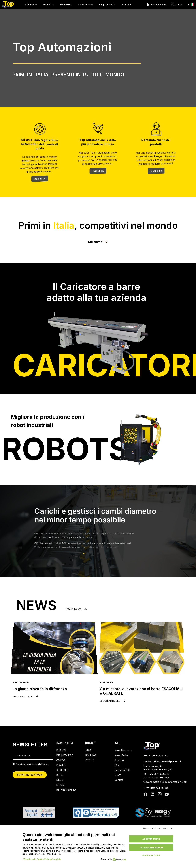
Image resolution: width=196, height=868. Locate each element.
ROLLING (91, 755)
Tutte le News (90, 607)
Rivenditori (66, 5)
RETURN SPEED (66, 790)
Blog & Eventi (106, 5)
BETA (59, 775)
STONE (90, 760)
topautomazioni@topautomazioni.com (165, 782)
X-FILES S (62, 770)
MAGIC (60, 785)
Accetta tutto (151, 839)
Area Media (121, 755)
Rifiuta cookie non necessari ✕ (158, 829)
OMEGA (61, 760)
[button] (191, 4)
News (118, 775)
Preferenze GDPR (151, 855)
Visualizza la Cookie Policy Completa (42, 859)
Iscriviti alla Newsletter (30, 775)
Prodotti (47, 5)
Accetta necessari (151, 847)
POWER (61, 765)
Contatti (127, 5)
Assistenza (84, 5)
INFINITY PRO (65, 755)
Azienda (29, 5)
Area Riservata (123, 750)
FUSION (61, 750)
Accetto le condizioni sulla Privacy (32, 764)
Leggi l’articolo (26, 697)
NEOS (60, 780)
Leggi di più (40, 179)
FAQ (117, 765)
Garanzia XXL (122, 770)
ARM (88, 750)
